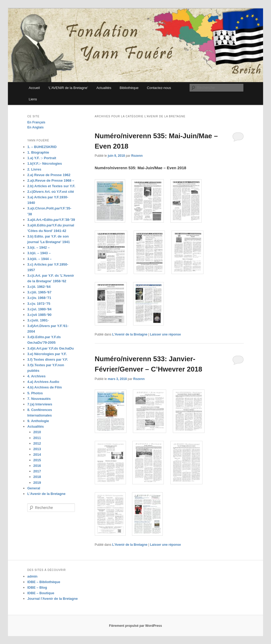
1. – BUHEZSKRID (42, 147)
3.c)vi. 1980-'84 (39, 309)
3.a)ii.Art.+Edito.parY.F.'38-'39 (51, 220)
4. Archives (36, 376)
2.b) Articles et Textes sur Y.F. (51, 186)
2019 (37, 483)
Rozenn (137, 156)
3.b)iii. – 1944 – (39, 259)
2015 (37, 460)
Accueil (34, 88)
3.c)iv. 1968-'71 (39, 298)
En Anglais (35, 127)
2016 (37, 466)
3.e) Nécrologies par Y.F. (47, 354)
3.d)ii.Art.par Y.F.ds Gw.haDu (51, 348)
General (34, 488)
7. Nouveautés (39, 399)
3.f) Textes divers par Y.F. (48, 359)
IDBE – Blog (37, 587)
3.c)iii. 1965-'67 (39, 292)
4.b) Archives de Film (44, 387)
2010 (37, 432)
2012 (37, 443)
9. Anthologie (38, 421)
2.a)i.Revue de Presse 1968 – (51, 180)
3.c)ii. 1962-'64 (39, 287)
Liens (33, 99)
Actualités (104, 88)
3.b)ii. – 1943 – (39, 253)
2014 (37, 455)
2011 (37, 438)
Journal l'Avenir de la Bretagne (52, 599)
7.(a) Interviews (40, 404)
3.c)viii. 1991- (38, 320)
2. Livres (34, 169)
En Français (36, 122)
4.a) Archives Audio (43, 382)
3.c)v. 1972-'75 (39, 304)
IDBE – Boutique (41, 593)
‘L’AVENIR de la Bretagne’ (68, 88)
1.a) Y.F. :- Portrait (42, 158)
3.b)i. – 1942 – (39, 247)
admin (32, 576)
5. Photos (35, 393)
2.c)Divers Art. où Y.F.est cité (51, 192)
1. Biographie (38, 152)
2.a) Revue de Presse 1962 (49, 175)
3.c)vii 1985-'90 (39, 315)
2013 (37, 449)
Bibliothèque (129, 88)
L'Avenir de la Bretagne (130, 334)
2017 (37, 471)
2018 (37, 477)
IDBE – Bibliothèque (44, 582)
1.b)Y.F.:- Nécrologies (45, 164)
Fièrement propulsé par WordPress (135, 626)
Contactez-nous (159, 88)
